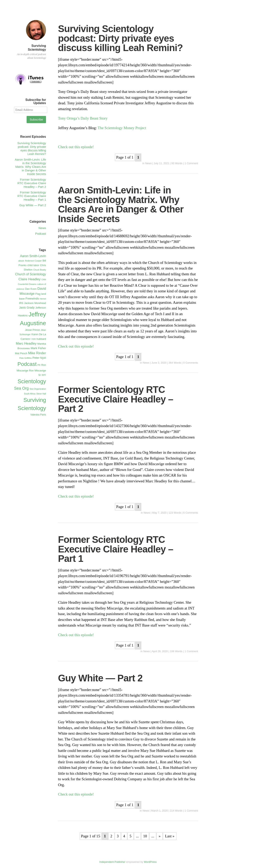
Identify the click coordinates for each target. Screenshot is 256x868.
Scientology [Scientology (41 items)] (32, 381)
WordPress (150, 862)
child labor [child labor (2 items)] (33, 265)
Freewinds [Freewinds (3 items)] (32, 299)
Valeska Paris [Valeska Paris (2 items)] (38, 415)
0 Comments (191, 363)
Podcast (41, 234)
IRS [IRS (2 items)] (21, 303)
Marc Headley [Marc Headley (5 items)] (26, 343)
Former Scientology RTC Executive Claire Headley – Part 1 (116, 549)
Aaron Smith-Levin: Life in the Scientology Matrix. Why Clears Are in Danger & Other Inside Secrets (121, 204)
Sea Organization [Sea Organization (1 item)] (38, 389)
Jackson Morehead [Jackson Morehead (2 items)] (35, 303)
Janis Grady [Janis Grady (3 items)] (27, 308)
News (148, 163)
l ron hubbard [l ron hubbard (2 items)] (38, 339)
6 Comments (191, 513)
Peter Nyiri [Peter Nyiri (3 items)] (39, 358)
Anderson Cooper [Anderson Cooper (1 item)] (33, 261)
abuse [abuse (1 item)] (21, 261)
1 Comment (191, 163)
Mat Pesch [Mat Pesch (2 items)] (21, 353)
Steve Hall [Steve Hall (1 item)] (41, 394)
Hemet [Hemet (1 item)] (43, 299)
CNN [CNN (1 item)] (44, 280)
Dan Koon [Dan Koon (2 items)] (31, 289)
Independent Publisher (112, 862)
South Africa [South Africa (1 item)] (30, 394)
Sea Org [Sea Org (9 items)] (21, 388)
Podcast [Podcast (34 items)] (27, 364)
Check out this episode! (76, 147)
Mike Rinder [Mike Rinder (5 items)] (37, 353)
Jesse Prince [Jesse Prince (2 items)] (32, 330)
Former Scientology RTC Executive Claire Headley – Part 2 (116, 399)
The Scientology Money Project (122, 128)
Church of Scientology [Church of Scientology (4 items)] (31, 274)
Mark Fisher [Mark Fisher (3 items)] (38, 348)
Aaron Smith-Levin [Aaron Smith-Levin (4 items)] (33, 256)
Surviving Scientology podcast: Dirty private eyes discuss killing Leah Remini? (120, 38)
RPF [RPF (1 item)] (44, 375)
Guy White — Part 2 (100, 678)
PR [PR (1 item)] (39, 365)
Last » (170, 836)
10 (145, 836)
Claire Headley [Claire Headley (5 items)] (30, 279)
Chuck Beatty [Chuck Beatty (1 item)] (40, 270)
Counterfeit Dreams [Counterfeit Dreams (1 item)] (27, 284)
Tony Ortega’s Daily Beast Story (83, 118)
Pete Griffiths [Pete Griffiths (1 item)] (25, 358)
